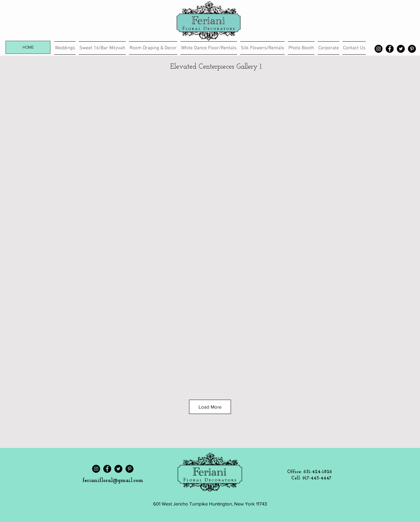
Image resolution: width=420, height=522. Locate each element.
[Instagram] (379, 49)
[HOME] (28, 47)
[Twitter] (401, 49)
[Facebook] (390, 49)
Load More (210, 407)
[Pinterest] (412, 49)
